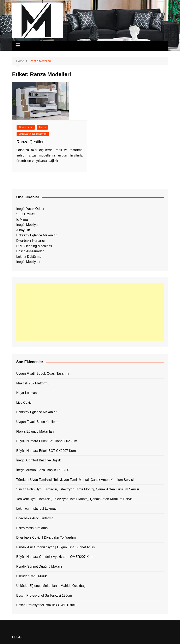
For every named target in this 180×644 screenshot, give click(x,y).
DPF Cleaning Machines (34, 246)
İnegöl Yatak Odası (30, 209)
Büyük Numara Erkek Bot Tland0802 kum (47, 441)
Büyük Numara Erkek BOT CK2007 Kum (46, 451)
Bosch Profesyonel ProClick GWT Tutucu (46, 605)
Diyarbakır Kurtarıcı (31, 241)
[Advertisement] (90, 312)
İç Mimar (23, 220)
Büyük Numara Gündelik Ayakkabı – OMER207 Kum (55, 557)
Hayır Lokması (27, 393)
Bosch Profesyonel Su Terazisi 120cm (44, 595)
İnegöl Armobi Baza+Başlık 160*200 (43, 470)
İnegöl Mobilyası (28, 262)
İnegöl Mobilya (27, 225)
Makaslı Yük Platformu (33, 383)
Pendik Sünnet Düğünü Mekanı (39, 566)
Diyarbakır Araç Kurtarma (35, 518)
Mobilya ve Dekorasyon (33, 134)
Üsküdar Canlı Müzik (32, 576)
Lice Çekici (24, 403)
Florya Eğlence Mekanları (35, 432)
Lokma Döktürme (29, 257)
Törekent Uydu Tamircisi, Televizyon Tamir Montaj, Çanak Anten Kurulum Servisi (75, 480)
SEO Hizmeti (26, 214)
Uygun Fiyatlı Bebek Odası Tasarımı (43, 374)
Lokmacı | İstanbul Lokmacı (37, 509)
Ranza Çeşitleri (31, 142)
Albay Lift (23, 230)
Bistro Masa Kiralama (32, 528)
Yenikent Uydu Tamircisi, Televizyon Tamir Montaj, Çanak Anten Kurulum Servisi (75, 499)
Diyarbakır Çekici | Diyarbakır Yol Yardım (46, 537)
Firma (42, 127)
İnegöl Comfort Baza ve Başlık (39, 460)
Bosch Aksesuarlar (30, 251)
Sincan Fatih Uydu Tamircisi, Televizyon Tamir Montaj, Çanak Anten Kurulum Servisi (78, 489)
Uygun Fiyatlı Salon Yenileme (38, 422)
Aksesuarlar (26, 127)
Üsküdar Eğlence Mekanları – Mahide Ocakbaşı (51, 586)
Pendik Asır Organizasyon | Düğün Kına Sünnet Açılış (56, 547)
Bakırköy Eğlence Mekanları (37, 235)
